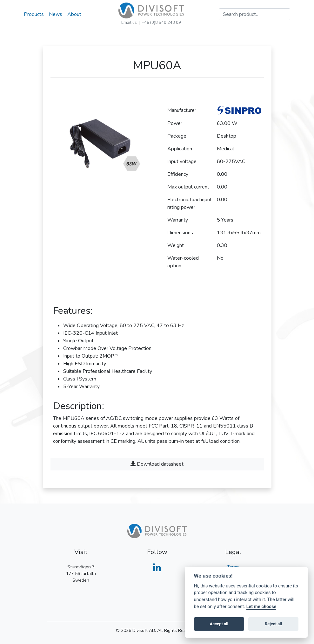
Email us (129, 23)
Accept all (219, 624)
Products (34, 14)
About (74, 14)
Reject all (273, 624)
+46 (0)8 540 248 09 (161, 23)
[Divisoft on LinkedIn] (157, 570)
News (56, 14)
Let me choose (261, 607)
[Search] (254, 14)
